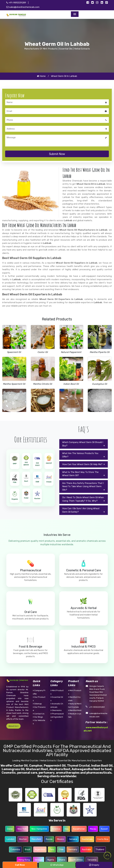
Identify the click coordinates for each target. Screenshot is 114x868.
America (56, 829)
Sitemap (37, 704)
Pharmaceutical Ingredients (57, 717)
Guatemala (87, 839)
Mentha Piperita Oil (100, 352)
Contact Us (39, 714)
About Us (13, 726)
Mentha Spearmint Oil (14, 384)
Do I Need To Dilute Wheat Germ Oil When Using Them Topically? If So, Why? (83, 499)
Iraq (66, 829)
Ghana (62, 860)
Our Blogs (38, 717)
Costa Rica (103, 839)
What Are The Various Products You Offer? (80, 455)
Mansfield (36, 839)
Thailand (100, 849)
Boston (23, 839)
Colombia (15, 849)
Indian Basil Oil (71, 384)
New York (22, 829)
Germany (73, 849)
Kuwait (104, 829)
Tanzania (92, 860)
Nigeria (51, 860)
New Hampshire (39, 829)
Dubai (10, 829)
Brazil (27, 849)
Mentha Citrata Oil (43, 384)
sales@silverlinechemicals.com (23, 7)
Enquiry (94, 865)
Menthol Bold (75, 710)
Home (41, 76)
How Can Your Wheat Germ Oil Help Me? (82, 464)
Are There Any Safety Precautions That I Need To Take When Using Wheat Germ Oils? (83, 486)
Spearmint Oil (14, 352)
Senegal (39, 860)
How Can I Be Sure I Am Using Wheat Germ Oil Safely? (81, 510)
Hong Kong (24, 860)
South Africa (76, 860)
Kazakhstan (79, 829)
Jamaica (73, 839)
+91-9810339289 (16, 3)
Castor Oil (43, 352)
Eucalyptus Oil (100, 384)
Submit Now (57, 154)
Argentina (40, 849)
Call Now (20, 865)
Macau (93, 829)
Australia (86, 849)
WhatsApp (57, 865)
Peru (52, 849)
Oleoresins (56, 710)
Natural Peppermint (71, 352)
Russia (49, 839)
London (10, 839)
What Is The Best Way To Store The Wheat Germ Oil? (80, 474)
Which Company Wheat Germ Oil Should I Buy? (83, 444)
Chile (61, 849)
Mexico (60, 839)
